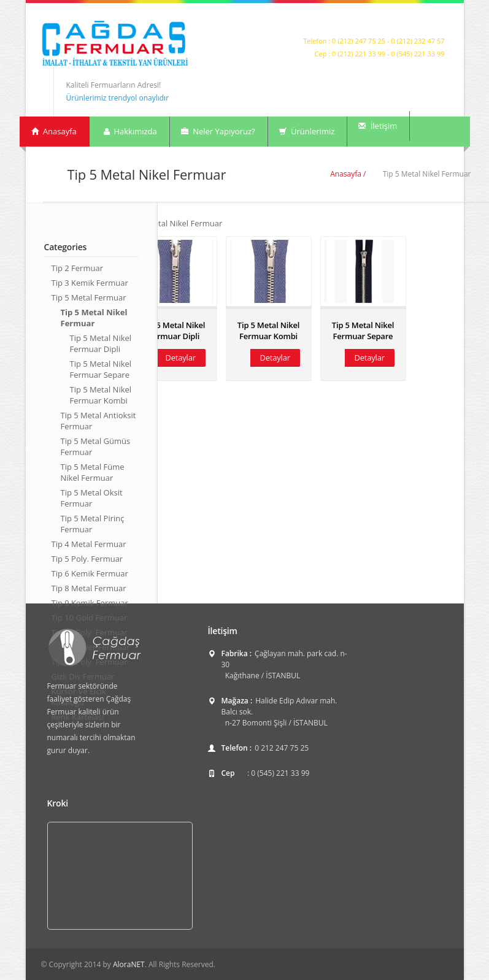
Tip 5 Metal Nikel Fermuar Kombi (101, 395)
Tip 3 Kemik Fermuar (90, 283)
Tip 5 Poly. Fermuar (87, 559)
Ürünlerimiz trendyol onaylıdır (118, 98)
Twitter (408, 22)
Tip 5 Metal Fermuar (89, 297)
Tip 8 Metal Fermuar (89, 588)
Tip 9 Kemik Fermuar (90, 603)
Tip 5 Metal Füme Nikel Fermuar (93, 472)
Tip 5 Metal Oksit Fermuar (92, 498)
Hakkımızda (129, 132)
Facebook (422, 22)
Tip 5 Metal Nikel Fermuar (94, 318)
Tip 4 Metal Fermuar (89, 544)
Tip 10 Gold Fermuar (90, 618)
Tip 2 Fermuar (77, 268)
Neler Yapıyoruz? (218, 131)
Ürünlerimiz (307, 131)
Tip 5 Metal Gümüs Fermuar (96, 446)
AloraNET (129, 964)
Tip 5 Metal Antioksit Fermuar (98, 421)
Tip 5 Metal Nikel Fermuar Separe (101, 369)
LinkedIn (437, 22)
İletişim (378, 126)
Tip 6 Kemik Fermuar (90, 573)
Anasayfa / (348, 174)
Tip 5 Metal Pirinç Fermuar (93, 524)
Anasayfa (54, 131)
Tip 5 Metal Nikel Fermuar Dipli (101, 343)
